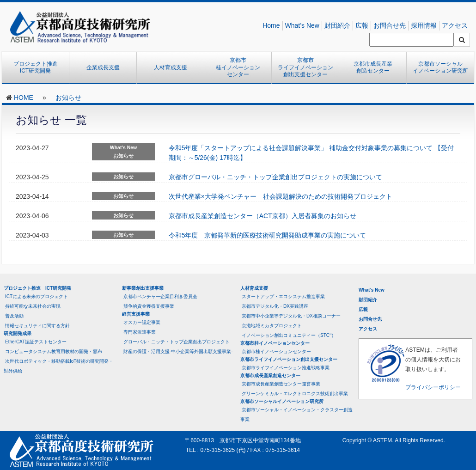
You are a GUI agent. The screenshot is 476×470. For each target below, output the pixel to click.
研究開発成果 (18, 333)
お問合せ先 (390, 25)
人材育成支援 (171, 67)
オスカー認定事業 (142, 322)
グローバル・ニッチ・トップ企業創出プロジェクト (177, 342)
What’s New (302, 25)
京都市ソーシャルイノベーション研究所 (440, 67)
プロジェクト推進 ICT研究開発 (38, 67)
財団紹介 (337, 25)
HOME (24, 98)
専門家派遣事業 (140, 332)
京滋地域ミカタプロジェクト (272, 326)
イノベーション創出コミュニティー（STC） (289, 335)
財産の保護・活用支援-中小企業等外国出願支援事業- (178, 351)
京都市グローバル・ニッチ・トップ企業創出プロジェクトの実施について (275, 177)
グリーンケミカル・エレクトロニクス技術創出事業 (295, 394)
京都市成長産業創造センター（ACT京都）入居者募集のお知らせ (262, 216)
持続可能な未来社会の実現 (33, 306)
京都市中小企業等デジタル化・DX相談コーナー (291, 316)
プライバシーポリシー (433, 387)
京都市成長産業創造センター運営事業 (281, 384)
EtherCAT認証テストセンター (36, 342)
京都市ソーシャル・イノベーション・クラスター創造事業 (296, 415)
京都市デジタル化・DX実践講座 (275, 306)
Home (271, 25)
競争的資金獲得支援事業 (149, 306)
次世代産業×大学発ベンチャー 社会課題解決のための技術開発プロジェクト (281, 196)
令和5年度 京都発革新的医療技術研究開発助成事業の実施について (268, 235)
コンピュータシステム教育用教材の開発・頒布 (54, 351)
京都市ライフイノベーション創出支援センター (305, 67)
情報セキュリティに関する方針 (37, 326)
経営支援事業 (136, 314)
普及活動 (14, 316)
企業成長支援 (103, 67)
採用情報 (424, 25)
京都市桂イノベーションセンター (238, 67)
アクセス (455, 25)
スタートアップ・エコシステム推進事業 (283, 296)
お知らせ (68, 98)
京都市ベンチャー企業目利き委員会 (160, 296)
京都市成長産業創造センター (373, 67)
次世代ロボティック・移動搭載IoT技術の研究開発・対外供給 (58, 366)
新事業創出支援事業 (143, 288)
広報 (362, 25)
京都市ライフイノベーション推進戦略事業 (286, 368)
